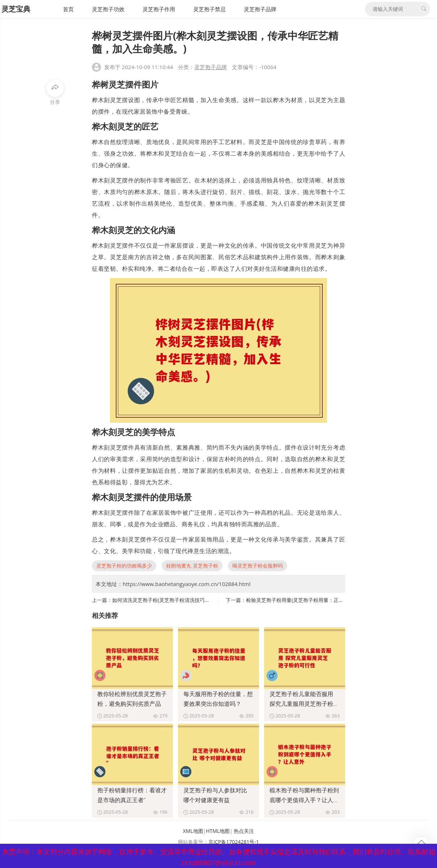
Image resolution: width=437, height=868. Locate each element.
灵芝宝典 (16, 9)
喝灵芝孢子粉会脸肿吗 (258, 566)
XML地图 (193, 831)
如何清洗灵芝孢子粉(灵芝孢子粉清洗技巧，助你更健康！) (177, 600)
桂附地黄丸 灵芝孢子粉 (192, 566)
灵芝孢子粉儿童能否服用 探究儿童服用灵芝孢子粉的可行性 (304, 704)
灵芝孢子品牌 (260, 9)
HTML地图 (218, 831)
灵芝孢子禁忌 (209, 9)
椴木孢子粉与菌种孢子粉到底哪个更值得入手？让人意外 (304, 800)
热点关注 (244, 831)
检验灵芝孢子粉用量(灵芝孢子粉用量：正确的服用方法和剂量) (316, 600)
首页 (68, 9)
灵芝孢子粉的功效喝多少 (124, 566)
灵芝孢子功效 (108, 9)
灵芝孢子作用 (159, 9)
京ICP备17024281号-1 (234, 842)
